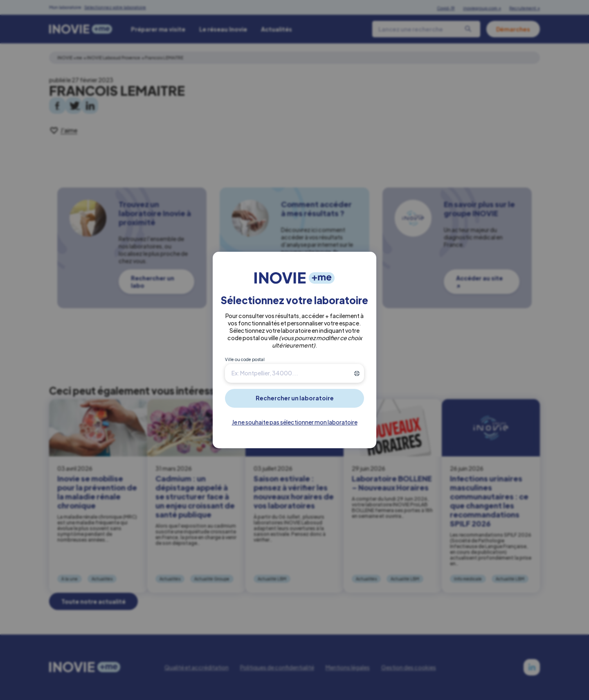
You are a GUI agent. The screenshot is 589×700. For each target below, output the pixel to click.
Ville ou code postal (245, 359)
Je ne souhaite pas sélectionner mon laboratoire (295, 422)
